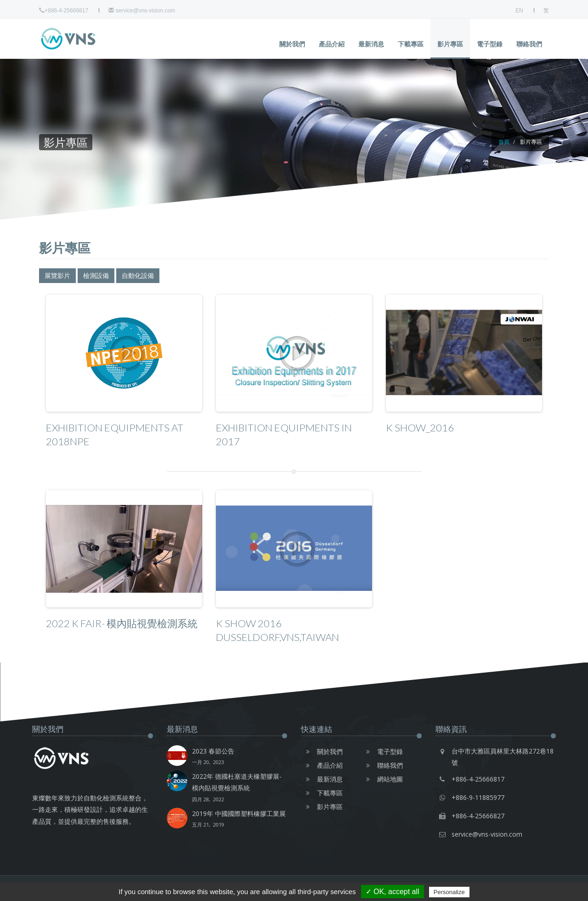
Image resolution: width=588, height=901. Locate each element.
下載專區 (411, 44)
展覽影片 (57, 275)
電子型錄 (490, 44)
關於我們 (292, 44)
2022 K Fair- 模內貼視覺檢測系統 (122, 623)
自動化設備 (138, 275)
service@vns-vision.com (142, 11)
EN (519, 11)
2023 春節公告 (213, 757)
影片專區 (450, 44)
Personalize (449, 892)
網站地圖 (382, 779)
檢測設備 (96, 275)
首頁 (504, 142)
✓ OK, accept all (393, 892)
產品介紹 (332, 44)
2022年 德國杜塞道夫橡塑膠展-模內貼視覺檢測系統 (240, 788)
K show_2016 (420, 428)
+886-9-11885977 (478, 797)
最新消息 (371, 44)
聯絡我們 (529, 44)
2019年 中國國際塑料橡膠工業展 (239, 820)
